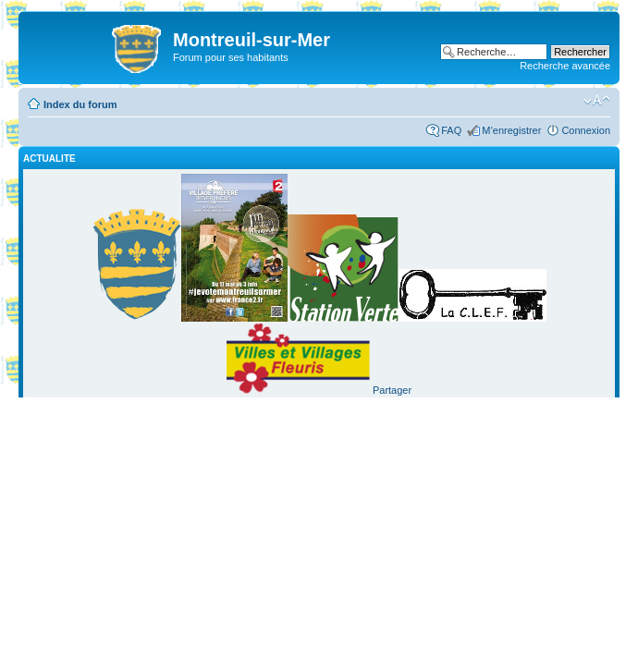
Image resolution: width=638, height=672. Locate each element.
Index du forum (80, 104)
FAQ (451, 130)
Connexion (586, 130)
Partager (392, 390)
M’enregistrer (511, 130)
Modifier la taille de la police (597, 101)
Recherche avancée (565, 66)
